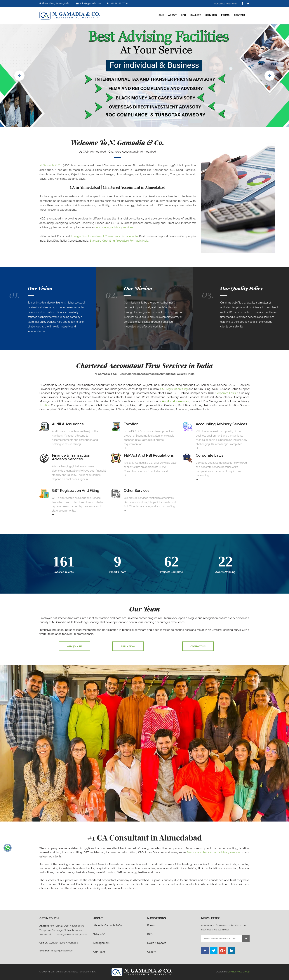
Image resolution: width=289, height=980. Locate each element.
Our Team (99, 952)
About (172, 15)
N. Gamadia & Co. (51, 165)
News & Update (157, 943)
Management (101, 943)
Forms (225, 15)
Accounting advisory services (115, 227)
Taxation (45, 405)
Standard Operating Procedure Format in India (119, 241)
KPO (183, 15)
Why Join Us (74, 646)
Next (270, 76)
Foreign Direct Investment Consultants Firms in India (104, 236)
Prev (19, 76)
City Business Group (238, 972)
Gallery (196, 15)
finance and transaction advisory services (214, 852)
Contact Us (198, 646)
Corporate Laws (226, 393)
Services (211, 15)
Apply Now (128, 646)
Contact (240, 15)
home (160, 15)
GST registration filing (174, 389)
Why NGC (99, 934)
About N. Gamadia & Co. (108, 925)
